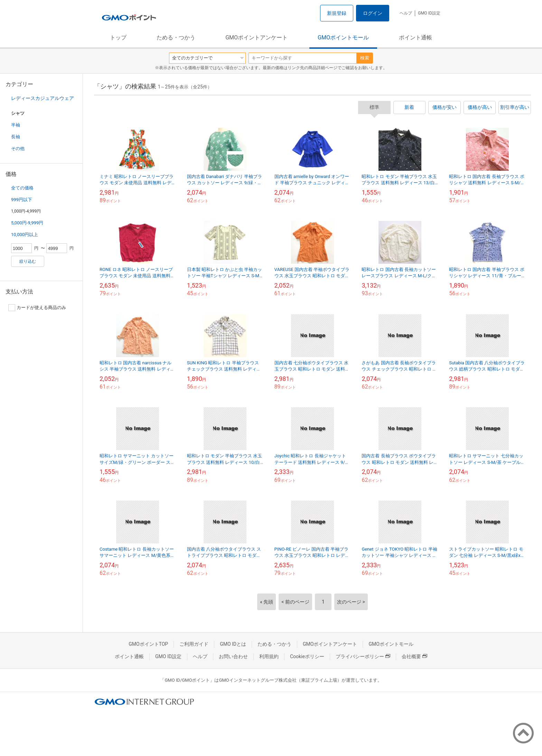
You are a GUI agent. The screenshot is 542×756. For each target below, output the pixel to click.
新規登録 (337, 13)
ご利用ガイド (194, 644)
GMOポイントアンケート (256, 38)
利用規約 (269, 656)
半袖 (16, 125)
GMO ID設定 (429, 13)
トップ (118, 38)
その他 (18, 148)
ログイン (373, 13)
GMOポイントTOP (148, 644)
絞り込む (28, 261)
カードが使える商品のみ (37, 308)
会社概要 (414, 656)
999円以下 (22, 200)
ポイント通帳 (415, 38)
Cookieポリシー (307, 656)
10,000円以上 (25, 235)
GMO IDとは (233, 644)
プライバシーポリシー (363, 656)
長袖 (16, 137)
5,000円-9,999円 (27, 223)
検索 (365, 58)
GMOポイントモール (343, 38)
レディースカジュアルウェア (43, 98)
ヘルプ (406, 13)
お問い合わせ (233, 656)
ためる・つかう (176, 38)
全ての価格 (22, 188)
